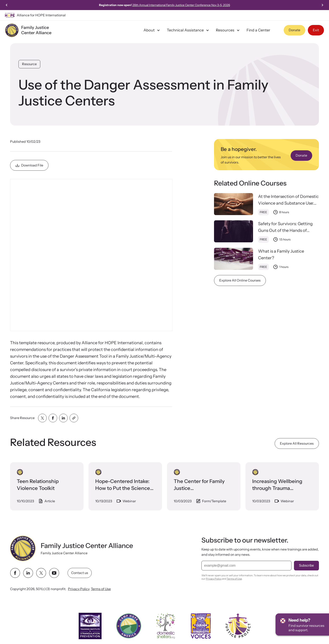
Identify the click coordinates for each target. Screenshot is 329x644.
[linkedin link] (28, 573)
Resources (228, 30)
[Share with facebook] (53, 418)
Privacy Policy (79, 589)
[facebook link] (15, 573)
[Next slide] (322, 5)
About (152, 30)
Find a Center (258, 30)
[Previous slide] (7, 5)
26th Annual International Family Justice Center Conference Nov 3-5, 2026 (181, 5)
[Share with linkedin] (63, 418)
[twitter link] (41, 573)
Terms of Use (101, 589)
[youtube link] (54, 573)
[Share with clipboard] (74, 418)
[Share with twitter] (42, 418)
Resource (29, 64)
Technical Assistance (188, 30)
